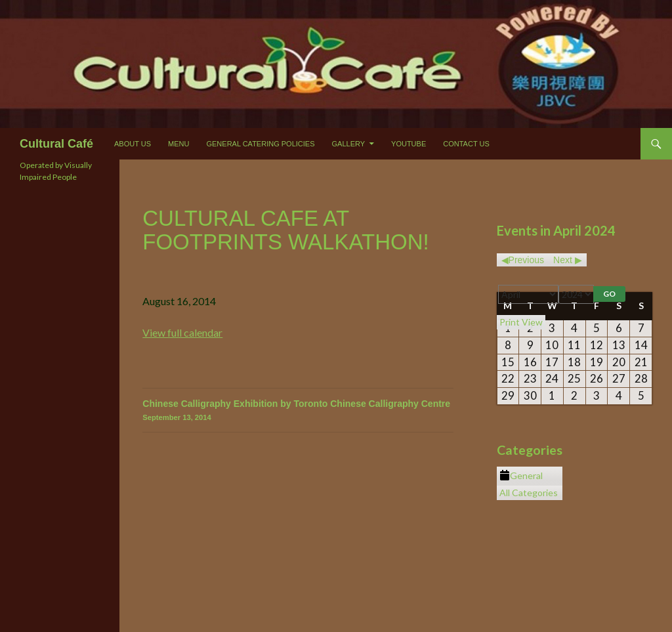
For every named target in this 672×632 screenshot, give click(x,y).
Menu (178, 144)
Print (521, 322)
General (521, 476)
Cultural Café (56, 144)
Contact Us (466, 144)
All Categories (529, 493)
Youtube (409, 144)
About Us (133, 144)
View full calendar (182, 332)
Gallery (349, 144)
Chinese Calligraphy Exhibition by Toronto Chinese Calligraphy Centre (298, 411)
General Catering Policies (260, 144)
